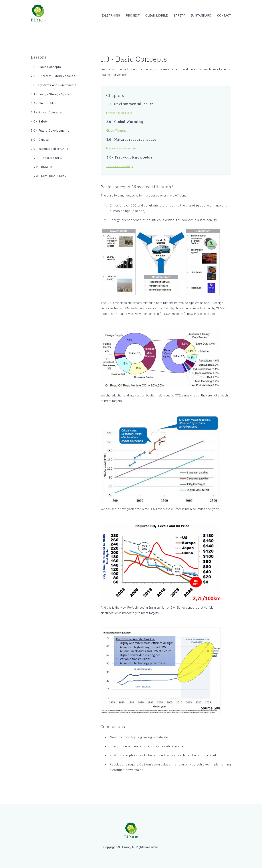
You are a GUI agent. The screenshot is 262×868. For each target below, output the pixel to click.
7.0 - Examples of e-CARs (50, 149)
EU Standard (201, 16)
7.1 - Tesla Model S (48, 158)
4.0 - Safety (39, 122)
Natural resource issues (121, 148)
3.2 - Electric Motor (45, 103)
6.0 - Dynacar (40, 140)
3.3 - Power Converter (47, 112)
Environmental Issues (120, 113)
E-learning (111, 16)
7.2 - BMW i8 (43, 167)
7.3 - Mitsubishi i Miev (50, 176)
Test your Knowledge (120, 166)
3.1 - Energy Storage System (52, 94)
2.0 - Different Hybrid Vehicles (53, 76)
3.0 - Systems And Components (54, 85)
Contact (224, 16)
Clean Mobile (157, 16)
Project (133, 16)
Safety (179, 16)
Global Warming (116, 131)
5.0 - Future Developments (50, 131)
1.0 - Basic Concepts (46, 67)
